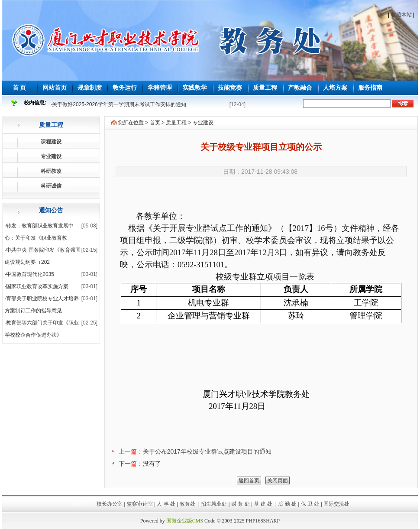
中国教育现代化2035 (30, 274)
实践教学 (195, 88)
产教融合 (300, 88)
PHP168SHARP (263, 521)
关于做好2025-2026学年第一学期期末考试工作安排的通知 (119, 104)
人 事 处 (166, 504)
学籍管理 (160, 88)
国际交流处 (336, 504)
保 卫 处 (310, 504)
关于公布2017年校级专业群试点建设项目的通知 (207, 451)
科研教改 (51, 171)
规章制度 (90, 88)
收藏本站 (401, 15)
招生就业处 (214, 504)
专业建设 (51, 156)
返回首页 (249, 480)
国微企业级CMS (185, 521)
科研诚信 (51, 186)
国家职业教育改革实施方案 (37, 286)
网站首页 (55, 88)
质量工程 (265, 88)
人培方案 (335, 88)
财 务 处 (241, 504)
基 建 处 (264, 504)
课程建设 (51, 142)
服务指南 (370, 88)
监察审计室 (140, 504)
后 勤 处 (287, 504)
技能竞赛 (230, 88)
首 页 (19, 88)
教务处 (188, 504)
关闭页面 (278, 480)
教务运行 (125, 88)
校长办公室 (110, 504)
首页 (155, 123)
